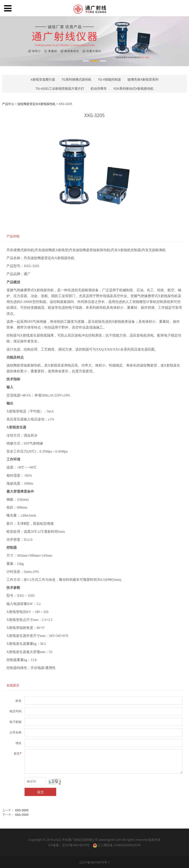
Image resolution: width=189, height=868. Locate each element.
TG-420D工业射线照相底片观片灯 (60, 88)
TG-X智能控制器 (110, 79)
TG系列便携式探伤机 (77, 79)
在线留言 (13, 685)
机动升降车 (99, 88)
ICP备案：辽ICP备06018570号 (69, 845)
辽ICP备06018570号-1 (95, 862)
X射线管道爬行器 (43, 79)
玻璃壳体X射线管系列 (143, 79)
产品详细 (13, 236)
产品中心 (8, 104)
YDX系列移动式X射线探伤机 (133, 88)
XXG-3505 (22, 815)
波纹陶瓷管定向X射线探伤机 (36, 104)
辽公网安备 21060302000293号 (117, 845)
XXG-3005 (22, 810)
